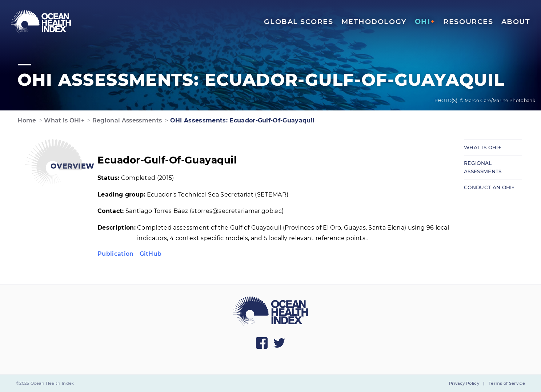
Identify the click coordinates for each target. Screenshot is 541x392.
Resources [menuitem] (468, 21)
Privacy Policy (464, 383)
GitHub (151, 254)
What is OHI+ (63, 120)
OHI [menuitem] (425, 21)
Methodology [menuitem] (374, 21)
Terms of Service (507, 383)
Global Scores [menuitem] (298, 21)
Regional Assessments (126, 120)
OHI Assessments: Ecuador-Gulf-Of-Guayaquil (242, 120)
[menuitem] (41, 22)
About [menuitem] (516, 21)
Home (26, 120)
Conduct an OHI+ (489, 187)
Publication (116, 254)
